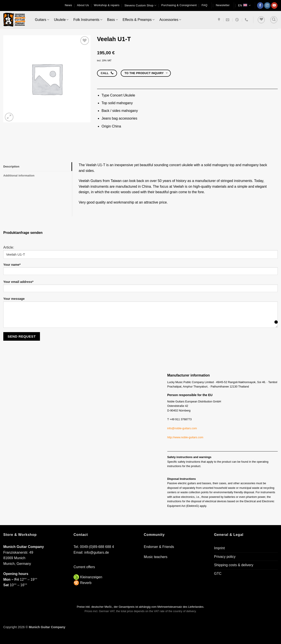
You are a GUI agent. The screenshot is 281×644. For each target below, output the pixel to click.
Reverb (86, 583)
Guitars (42, 20)
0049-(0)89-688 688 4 (97, 547)
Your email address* (140, 288)
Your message (140, 314)
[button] (223, 5)
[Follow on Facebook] (260, 5)
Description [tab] (11, 166)
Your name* (140, 270)
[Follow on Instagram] (267, 5)
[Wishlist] (261, 20)
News (68, 5)
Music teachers (156, 557)
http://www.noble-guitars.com (185, 437)
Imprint (219, 548)
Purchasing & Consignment (179, 5)
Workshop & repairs (107, 5)
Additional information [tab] (19, 176)
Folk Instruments (88, 20)
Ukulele (61, 20)
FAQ (204, 5)
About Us (83, 5)
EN (244, 5)
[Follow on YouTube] (274, 5)
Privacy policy (225, 557)
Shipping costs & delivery (234, 565)
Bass (113, 20)
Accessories (170, 20)
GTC (218, 574)
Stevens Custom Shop (140, 5)
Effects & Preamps (139, 20)
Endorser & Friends (159, 547)
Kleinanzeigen (91, 577)
